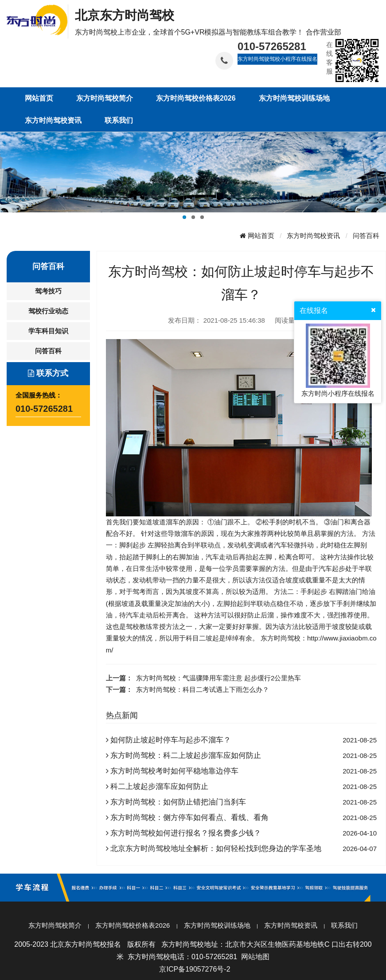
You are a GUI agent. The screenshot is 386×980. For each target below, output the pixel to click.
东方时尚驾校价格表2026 (133, 925)
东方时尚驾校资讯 (313, 236)
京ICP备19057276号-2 (195, 969)
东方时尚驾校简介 (55, 925)
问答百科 (366, 236)
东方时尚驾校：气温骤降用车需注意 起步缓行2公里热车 (219, 678)
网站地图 (255, 957)
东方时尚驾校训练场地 (217, 925)
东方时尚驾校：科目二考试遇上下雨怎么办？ (203, 689)
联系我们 (344, 925)
